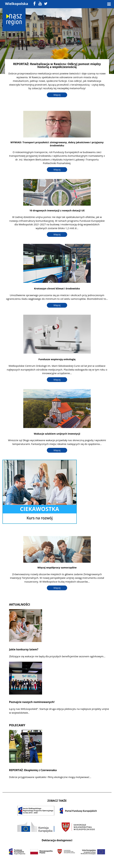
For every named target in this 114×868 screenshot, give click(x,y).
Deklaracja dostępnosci (57, 840)
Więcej (57, 95)
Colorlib (88, 861)
